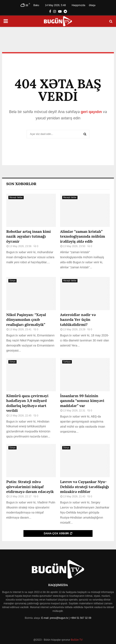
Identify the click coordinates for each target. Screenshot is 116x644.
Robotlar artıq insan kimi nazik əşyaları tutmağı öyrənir (28, 236)
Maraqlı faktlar (16, 197)
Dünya (12, 281)
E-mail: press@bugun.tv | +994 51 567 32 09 (66, 618)
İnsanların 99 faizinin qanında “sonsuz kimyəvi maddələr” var (82, 401)
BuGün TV (76, 640)
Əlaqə (92, 5)
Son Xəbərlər (21, 184)
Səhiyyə (67, 362)
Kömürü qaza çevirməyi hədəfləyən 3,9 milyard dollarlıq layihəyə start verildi (27, 403)
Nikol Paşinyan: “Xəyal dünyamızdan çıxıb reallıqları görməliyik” (26, 320)
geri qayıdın (91, 112)
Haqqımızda (78, 5)
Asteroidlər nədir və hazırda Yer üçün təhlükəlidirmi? (78, 320)
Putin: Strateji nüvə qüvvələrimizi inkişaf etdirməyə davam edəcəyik (30, 487)
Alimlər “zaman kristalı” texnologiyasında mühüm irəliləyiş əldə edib (83, 236)
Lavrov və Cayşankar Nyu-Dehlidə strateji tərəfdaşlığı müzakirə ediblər (85, 487)
